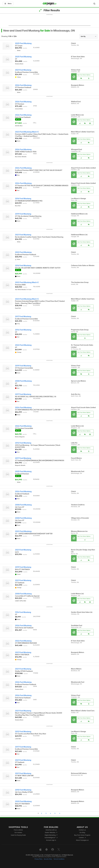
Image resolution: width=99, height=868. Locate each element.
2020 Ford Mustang (23, 801)
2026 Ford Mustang (23, 85)
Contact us (82, 830)
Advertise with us (51, 830)
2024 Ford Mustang (23, 168)
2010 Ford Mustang (23, 790)
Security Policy (48, 859)
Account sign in (51, 840)
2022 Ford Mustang (23, 252)
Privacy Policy (39, 859)
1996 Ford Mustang (23, 612)
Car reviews (18, 832)
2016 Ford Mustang (23, 199)
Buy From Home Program (82, 835)
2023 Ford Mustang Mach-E (27, 132)
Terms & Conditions (59, 859)
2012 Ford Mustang (23, 443)
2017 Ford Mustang (23, 317)
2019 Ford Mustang (23, 214)
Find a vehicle (18, 830)
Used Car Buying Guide (18, 835)
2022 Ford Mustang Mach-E (27, 282)
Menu (8, 4)
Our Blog (82, 832)
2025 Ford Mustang (23, 43)
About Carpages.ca (82, 840)
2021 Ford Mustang (23, 70)
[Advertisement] (50, 21)
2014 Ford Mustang (23, 330)
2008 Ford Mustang (23, 381)
